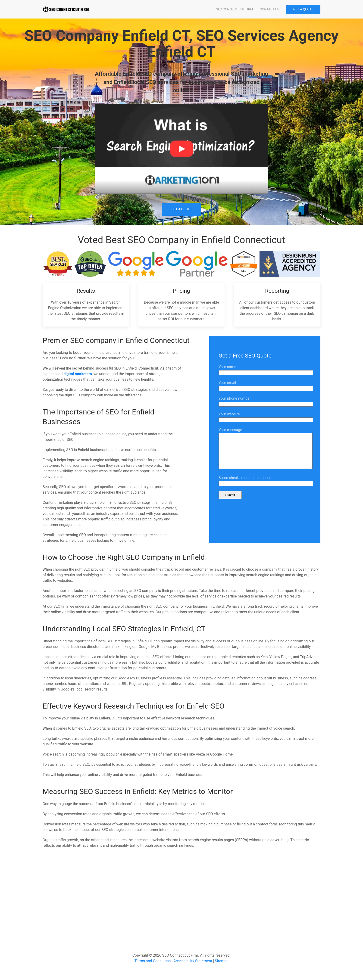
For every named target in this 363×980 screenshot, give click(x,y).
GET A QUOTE (303, 9)
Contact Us (269, 9)
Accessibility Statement (193, 961)
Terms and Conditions (153, 961)
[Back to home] (66, 9)
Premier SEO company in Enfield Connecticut (116, 340)
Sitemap (222, 961)
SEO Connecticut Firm (234, 9)
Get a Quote (181, 209)
